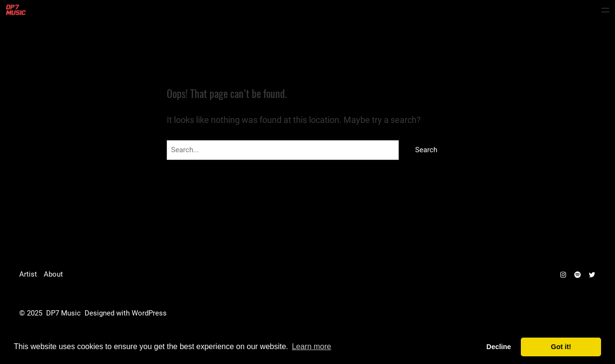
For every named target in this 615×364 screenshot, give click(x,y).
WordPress (149, 313)
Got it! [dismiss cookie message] (561, 347)
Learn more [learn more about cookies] (311, 346)
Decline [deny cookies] (498, 347)
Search (426, 150)
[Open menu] (605, 10)
